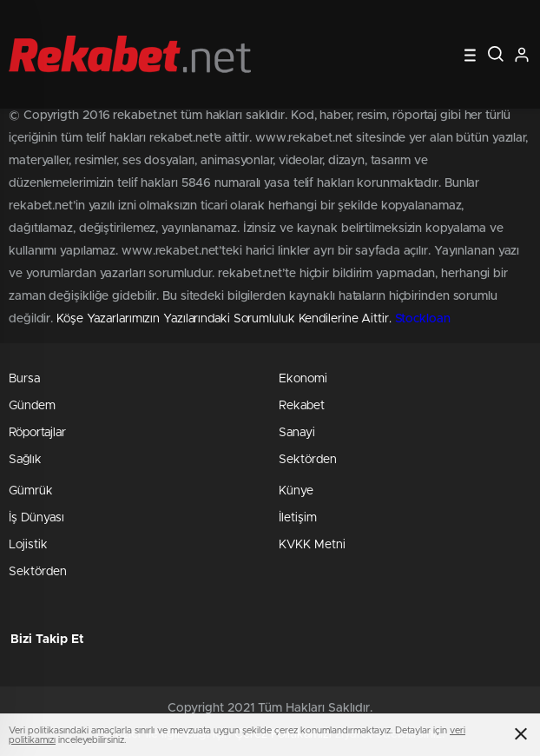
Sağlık (25, 460)
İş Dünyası (36, 518)
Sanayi (297, 433)
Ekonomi (303, 379)
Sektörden (308, 460)
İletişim (298, 518)
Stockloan (423, 319)
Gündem (32, 406)
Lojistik (28, 545)
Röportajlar (37, 433)
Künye (296, 491)
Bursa (24, 379)
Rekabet (302, 406)
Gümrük (31, 491)
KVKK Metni (312, 545)
